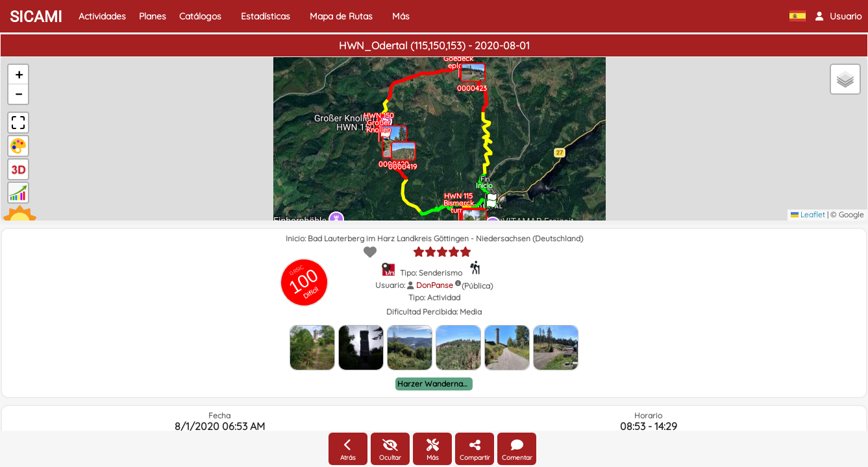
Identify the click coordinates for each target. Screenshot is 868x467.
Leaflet (808, 214)
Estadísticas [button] (266, 16)
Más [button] (401, 16)
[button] (838, 16)
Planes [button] (153, 16)
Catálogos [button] (200, 16)
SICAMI (36, 17)
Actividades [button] (102, 16)
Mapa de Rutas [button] (341, 16)
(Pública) (477, 286)
